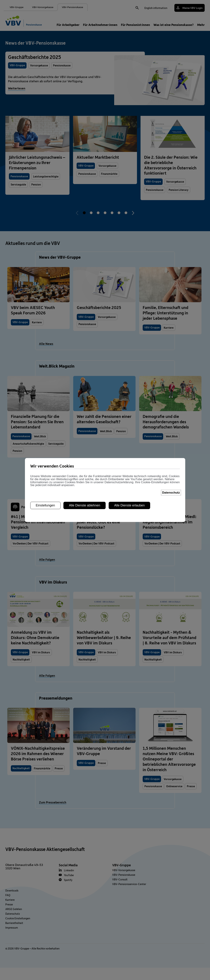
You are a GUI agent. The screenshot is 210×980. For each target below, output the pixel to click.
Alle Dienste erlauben (129, 503)
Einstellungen (45, 503)
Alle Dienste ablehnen (85, 503)
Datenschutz (171, 491)
